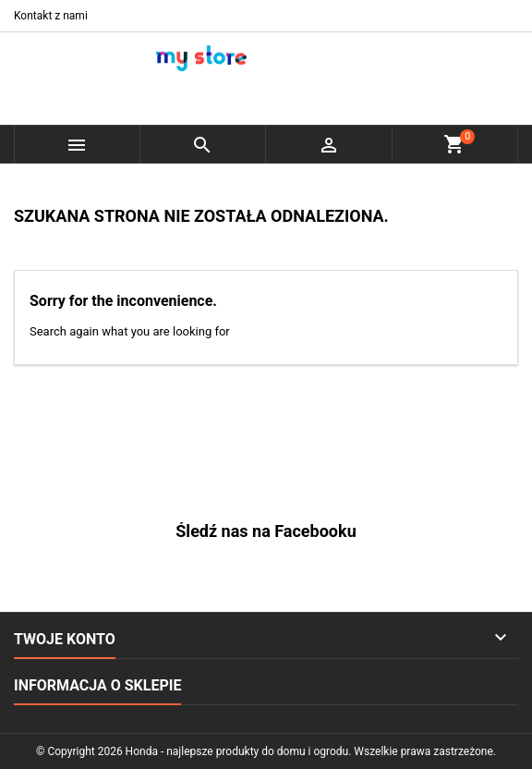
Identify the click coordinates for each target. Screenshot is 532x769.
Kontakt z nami (51, 16)
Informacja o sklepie (97, 685)
